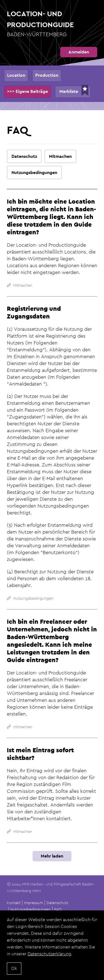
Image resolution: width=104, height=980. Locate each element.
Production (47, 75)
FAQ (58, 909)
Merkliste (69, 91)
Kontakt (14, 903)
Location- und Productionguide (52, 24)
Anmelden (79, 52)
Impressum (34, 903)
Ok (14, 971)
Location (16, 75)
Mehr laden (52, 856)
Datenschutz (57, 903)
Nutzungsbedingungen (31, 909)
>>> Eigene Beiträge (28, 91)
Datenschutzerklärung (49, 957)
